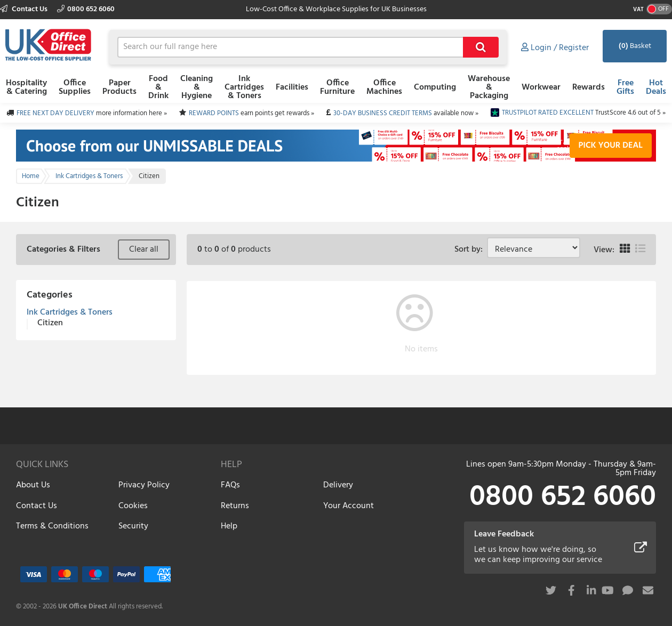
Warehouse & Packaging (489, 87)
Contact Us (25, 9)
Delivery (338, 485)
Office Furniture (337, 87)
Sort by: (471, 250)
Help (229, 526)
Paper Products (119, 87)
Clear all (144, 250)
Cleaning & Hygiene (197, 87)
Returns (235, 506)
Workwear (541, 87)
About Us (33, 485)
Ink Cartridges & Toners (244, 87)
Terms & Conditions (52, 526)
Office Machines (384, 87)
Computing (435, 87)
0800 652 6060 (86, 9)
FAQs (230, 485)
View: (604, 250)
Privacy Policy (144, 485)
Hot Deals (656, 87)
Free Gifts (625, 87)
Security (133, 526)
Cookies (133, 506)
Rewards (589, 87)
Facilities (292, 87)
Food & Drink (158, 87)
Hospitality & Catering (26, 87)
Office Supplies (75, 87)
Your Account (349, 506)
